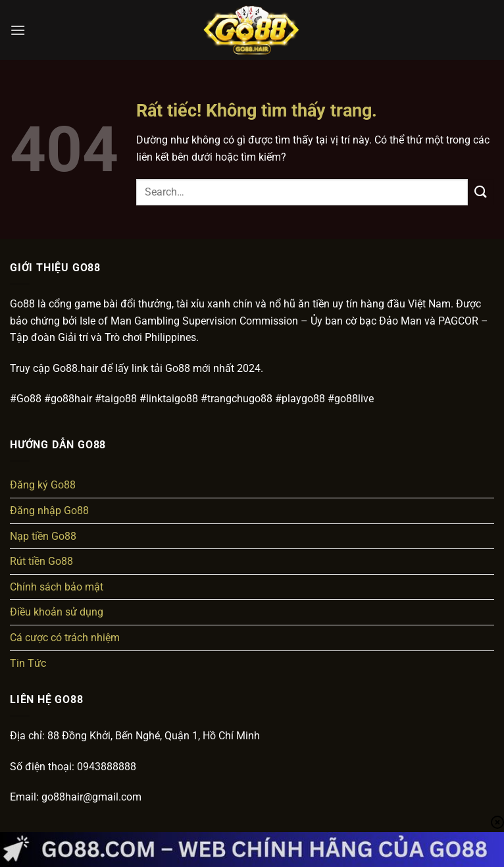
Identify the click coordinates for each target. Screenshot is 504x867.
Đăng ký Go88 (43, 485)
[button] (18, 30)
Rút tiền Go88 (41, 561)
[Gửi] (481, 192)
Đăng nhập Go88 (49, 511)
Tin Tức (28, 663)
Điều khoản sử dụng (57, 612)
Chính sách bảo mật (57, 587)
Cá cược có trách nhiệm (65, 638)
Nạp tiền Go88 (43, 536)
